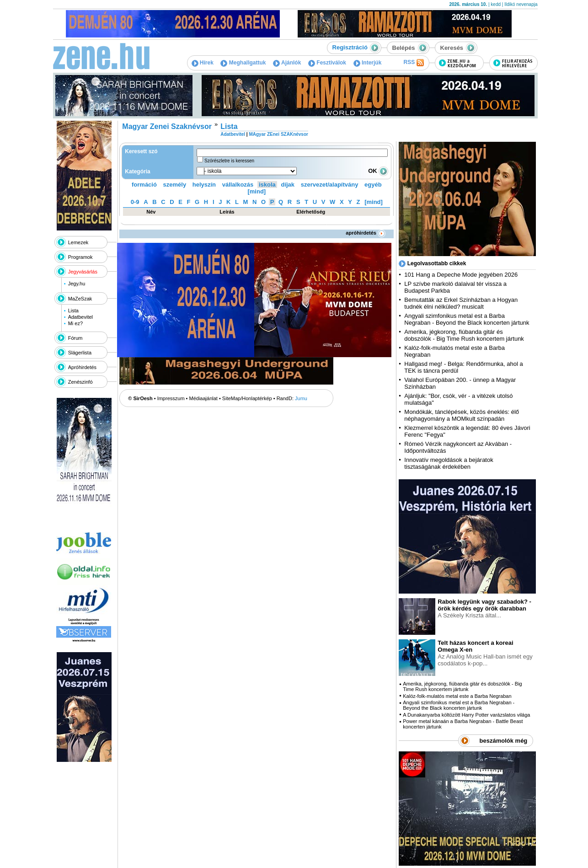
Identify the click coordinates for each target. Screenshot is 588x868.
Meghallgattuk (243, 63)
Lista (73, 311)
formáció (144, 185)
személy (175, 185)
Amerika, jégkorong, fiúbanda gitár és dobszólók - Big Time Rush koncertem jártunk (464, 335)
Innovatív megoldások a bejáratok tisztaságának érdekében (449, 463)
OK (378, 171)
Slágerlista (80, 353)
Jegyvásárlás (83, 272)
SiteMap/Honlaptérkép (247, 398)
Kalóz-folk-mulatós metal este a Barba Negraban (457, 696)
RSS (413, 63)
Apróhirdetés (82, 367)
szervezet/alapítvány (330, 185)
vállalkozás (238, 185)
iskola (267, 185)
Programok (80, 257)
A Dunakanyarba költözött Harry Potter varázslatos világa (466, 715)
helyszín (204, 185)
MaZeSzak (80, 299)
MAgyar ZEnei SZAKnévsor (278, 134)
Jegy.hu (77, 284)
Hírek (203, 63)
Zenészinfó (80, 382)
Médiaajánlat (203, 398)
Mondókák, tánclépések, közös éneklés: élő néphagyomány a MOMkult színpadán (462, 415)
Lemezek (78, 242)
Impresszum (171, 398)
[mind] (257, 191)
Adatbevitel (80, 317)
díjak (288, 185)
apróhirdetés (366, 233)
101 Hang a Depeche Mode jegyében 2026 (461, 275)
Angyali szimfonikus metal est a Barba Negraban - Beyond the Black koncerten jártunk (467, 319)
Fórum (75, 338)
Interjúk (368, 63)
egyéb (373, 185)
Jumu (301, 398)
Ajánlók (287, 63)
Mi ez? (75, 323)
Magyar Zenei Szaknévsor (167, 126)
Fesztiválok (327, 63)
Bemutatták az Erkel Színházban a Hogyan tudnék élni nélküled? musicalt (461, 303)
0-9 (135, 202)
